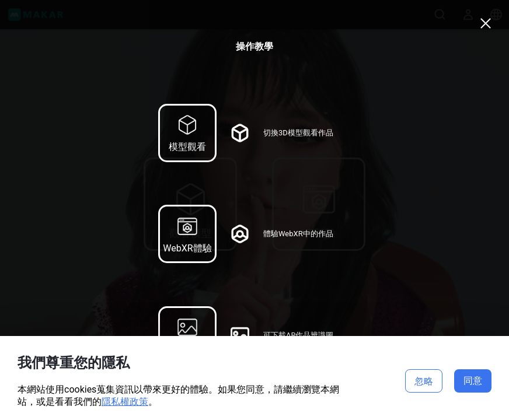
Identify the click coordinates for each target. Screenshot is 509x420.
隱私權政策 (125, 402)
